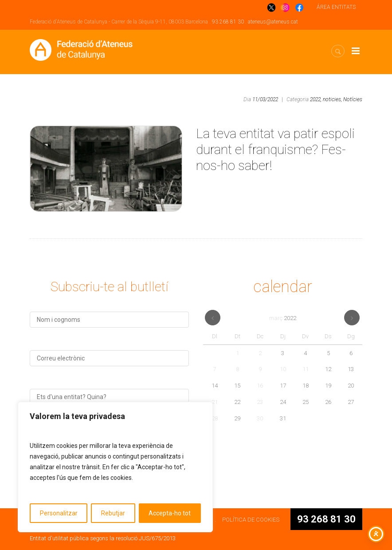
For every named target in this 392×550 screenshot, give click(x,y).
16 (260, 386)
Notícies (353, 99)
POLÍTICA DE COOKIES (251, 520)
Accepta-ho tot (170, 513)
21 (215, 402)
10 (283, 369)
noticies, (332, 99)
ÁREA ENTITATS (336, 7)
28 (215, 418)
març (283, 318)
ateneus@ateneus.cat (273, 22)
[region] (115, 467)
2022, (316, 99)
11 (306, 369)
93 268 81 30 (228, 22)
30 (260, 418)
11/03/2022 (265, 99)
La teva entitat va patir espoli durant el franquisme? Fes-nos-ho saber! (275, 149)
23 (260, 402)
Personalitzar (59, 513)
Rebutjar (113, 513)
